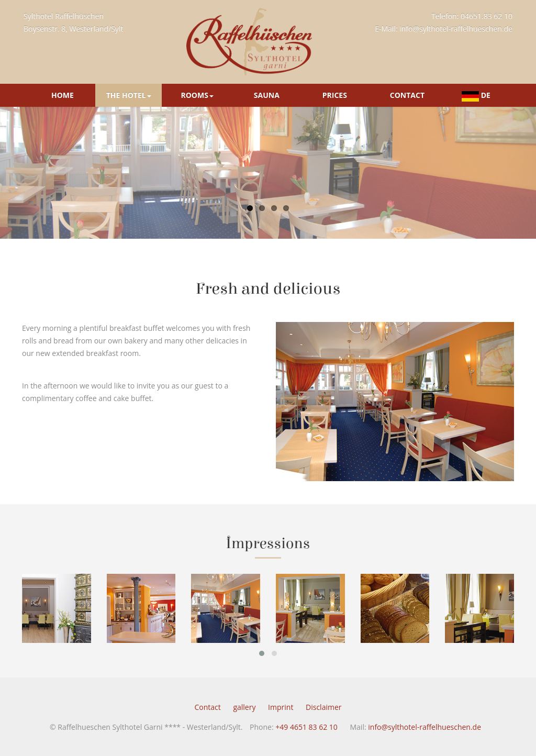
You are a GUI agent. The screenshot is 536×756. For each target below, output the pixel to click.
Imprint (281, 719)
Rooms (197, 95)
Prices (335, 95)
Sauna (267, 95)
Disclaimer (323, 719)
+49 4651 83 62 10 (306, 738)
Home (63, 95)
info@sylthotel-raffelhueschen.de (456, 29)
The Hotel (129, 95)
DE (476, 96)
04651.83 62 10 (487, 16)
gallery (244, 719)
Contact (407, 95)
